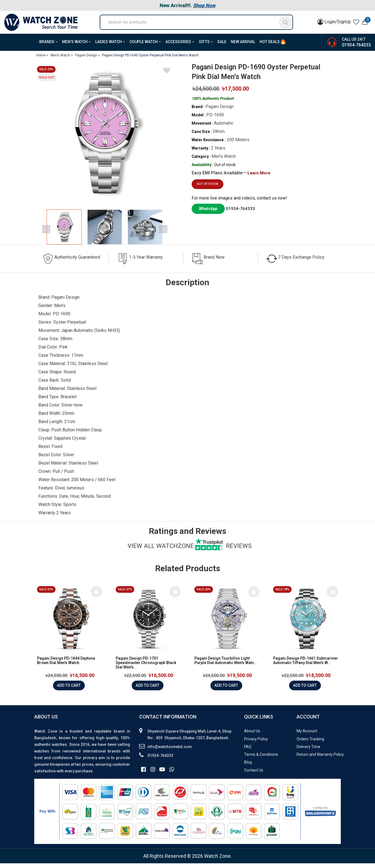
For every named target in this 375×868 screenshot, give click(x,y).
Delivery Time (308, 751)
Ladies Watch (110, 46)
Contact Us (254, 775)
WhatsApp (208, 213)
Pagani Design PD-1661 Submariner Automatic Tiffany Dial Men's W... (306, 665)
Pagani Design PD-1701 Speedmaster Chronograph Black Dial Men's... (146, 667)
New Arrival (243, 46)
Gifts (206, 46)
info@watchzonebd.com (170, 751)
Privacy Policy (256, 744)
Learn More (260, 178)
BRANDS (48, 46)
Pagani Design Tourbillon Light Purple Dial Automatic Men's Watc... (226, 665)
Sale (222, 46)
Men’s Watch (76, 46)
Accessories (180, 46)
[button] (172, 232)
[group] (105, 138)
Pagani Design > (88, 60)
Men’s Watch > (62, 60)
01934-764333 (356, 50)
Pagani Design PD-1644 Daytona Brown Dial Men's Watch (66, 665)
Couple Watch (145, 46)
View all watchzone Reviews (190, 550)
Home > (42, 60)
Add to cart (69, 690)
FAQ (248, 751)
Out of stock (208, 189)
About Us (252, 736)
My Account (307, 736)
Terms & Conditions (261, 759)
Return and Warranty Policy (320, 759)
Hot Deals (270, 46)
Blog (248, 767)
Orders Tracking (310, 744)
